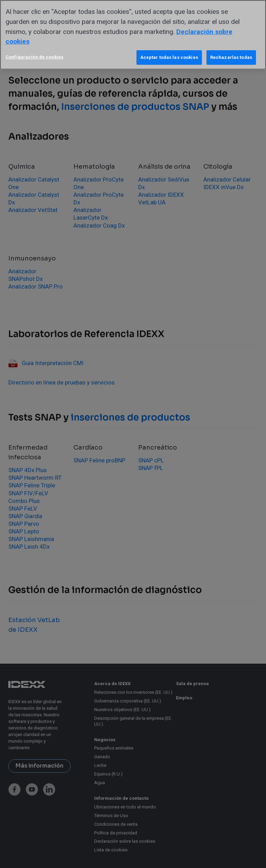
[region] (133, 35)
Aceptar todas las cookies (169, 57)
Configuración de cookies (34, 57)
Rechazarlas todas (231, 57)
